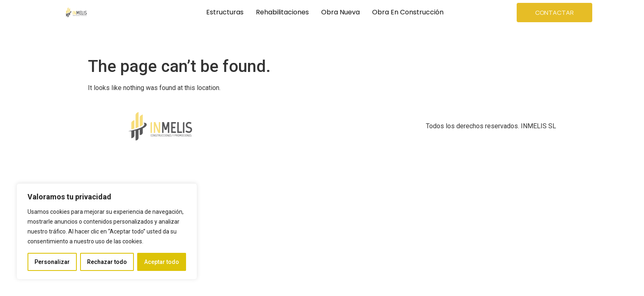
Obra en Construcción (408, 12)
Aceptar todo (162, 262)
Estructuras (225, 12)
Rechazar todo (107, 262)
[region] (107, 231)
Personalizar (52, 262)
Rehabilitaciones (282, 12)
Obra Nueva (340, 12)
